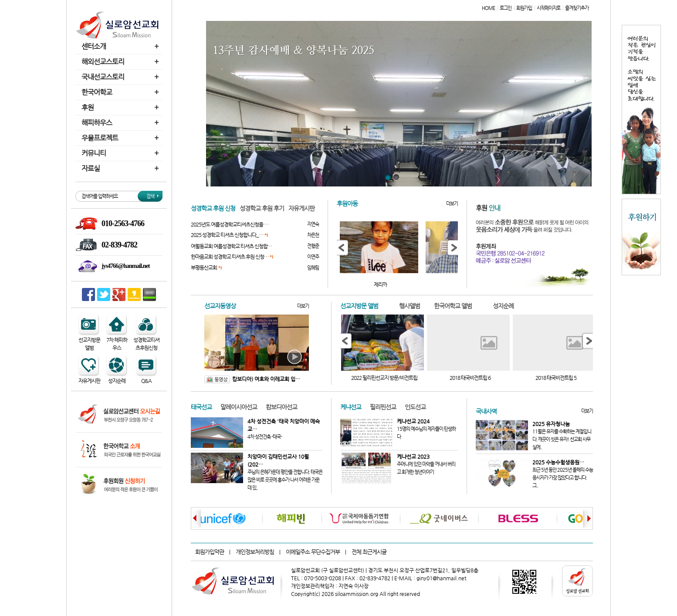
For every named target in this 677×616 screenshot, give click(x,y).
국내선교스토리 (121, 77)
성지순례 (503, 306)
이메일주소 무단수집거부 (313, 552)
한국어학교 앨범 (453, 306)
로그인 (506, 8)
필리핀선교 (383, 407)
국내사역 (486, 411)
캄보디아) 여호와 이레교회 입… (252, 379)
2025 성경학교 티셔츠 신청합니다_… (229, 235)
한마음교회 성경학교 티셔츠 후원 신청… (232, 257)
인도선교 (415, 407)
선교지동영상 (220, 306)
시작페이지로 (548, 8)
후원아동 (347, 203)
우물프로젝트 (121, 138)
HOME (488, 8)
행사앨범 (410, 306)
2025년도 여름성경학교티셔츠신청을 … (230, 224)
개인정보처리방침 (255, 552)
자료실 (121, 168)
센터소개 (121, 46)
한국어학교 (121, 92)
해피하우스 (121, 123)
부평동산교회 (206, 267)
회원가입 (524, 8)
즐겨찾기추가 (577, 8)
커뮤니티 (121, 153)
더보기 (452, 204)
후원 (121, 107)
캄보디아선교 (281, 407)
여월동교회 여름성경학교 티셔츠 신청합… (231, 246)
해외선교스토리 (121, 62)
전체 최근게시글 (369, 552)
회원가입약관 (210, 552)
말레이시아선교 (239, 407)
